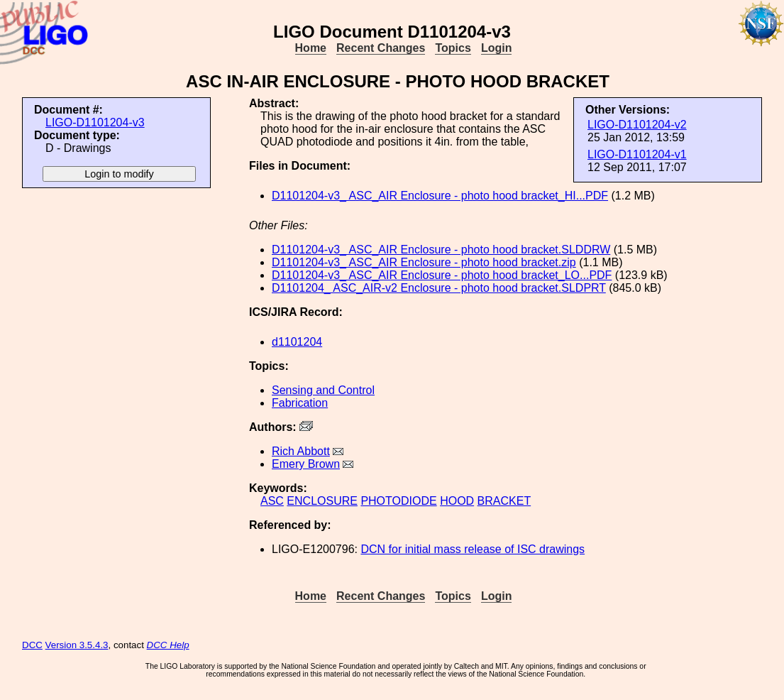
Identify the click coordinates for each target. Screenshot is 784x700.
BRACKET (504, 501)
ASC (272, 501)
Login (497, 48)
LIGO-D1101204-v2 (637, 125)
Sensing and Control (323, 390)
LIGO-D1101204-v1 (637, 154)
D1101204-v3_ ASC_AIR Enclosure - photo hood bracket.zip (424, 262)
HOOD (457, 501)
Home (311, 48)
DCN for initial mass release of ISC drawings (473, 549)
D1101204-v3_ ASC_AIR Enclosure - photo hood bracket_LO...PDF (442, 275)
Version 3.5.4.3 (77, 645)
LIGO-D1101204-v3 (95, 122)
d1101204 (297, 342)
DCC (32, 645)
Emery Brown (306, 464)
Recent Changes (381, 48)
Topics (453, 48)
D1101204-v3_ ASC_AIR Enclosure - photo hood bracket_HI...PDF (440, 196)
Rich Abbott (301, 451)
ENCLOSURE (322, 501)
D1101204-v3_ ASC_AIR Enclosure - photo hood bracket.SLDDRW (441, 250)
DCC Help (168, 645)
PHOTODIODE (398, 501)
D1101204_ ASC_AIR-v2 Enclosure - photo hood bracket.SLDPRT (439, 288)
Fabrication (300, 403)
